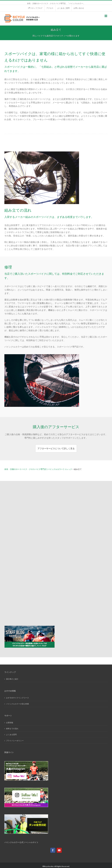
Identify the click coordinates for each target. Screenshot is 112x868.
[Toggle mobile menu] (106, 16)
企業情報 (10, 723)
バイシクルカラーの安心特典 (17, 704)
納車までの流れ (12, 729)
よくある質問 (11, 735)
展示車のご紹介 (12, 679)
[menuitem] (35, 8)
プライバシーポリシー (15, 741)
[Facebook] (53, 850)
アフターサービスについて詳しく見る (56, 448)
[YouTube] (59, 850)
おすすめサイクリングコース (17, 698)
